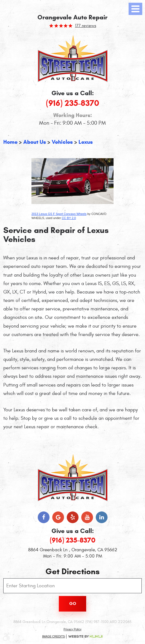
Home (10, 142)
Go (73, 603)
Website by (85, 636)
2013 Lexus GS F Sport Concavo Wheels (59, 214)
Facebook (44, 517)
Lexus (86, 142)
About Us (35, 142)
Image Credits (53, 636)
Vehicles (62, 142)
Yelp (73, 517)
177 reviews (85, 26)
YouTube (87, 517)
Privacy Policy (72, 629)
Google (58, 517)
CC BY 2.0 (69, 218)
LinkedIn (102, 517)
